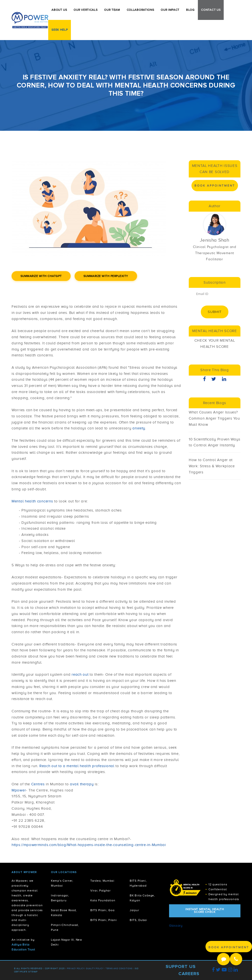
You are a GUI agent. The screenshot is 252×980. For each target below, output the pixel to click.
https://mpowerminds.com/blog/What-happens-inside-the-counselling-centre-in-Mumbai (89, 845)
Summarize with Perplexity (106, 276)
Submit (214, 312)
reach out (81, 674)
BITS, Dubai (138, 920)
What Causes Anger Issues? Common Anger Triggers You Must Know (214, 418)
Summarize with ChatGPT (41, 276)
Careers (189, 974)
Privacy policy (76, 969)
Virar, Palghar (101, 891)
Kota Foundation (103, 900)
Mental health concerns (33, 501)
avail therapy (82, 784)
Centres (39, 784)
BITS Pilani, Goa (102, 910)
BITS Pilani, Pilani (103, 920)
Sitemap (33, 972)
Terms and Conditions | (120, 969)
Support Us (181, 966)
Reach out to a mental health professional (77, 766)
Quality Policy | (95, 969)
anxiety (139, 428)
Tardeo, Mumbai (102, 881)
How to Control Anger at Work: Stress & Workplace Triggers (212, 466)
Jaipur (134, 910)
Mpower (19, 790)
